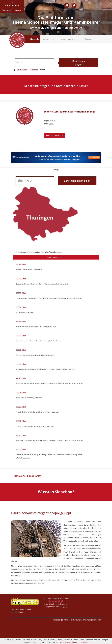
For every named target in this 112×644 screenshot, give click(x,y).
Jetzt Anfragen (49, 39)
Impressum (97, 620)
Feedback (57, 620)
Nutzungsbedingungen (82, 620)
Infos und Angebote (54, 135)
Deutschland (20, 70)
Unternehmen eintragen (70, 39)
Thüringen (34, 70)
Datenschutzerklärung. (69, 642)
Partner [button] (89, 39)
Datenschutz (67, 620)
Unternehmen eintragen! (56, 257)
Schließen (84, 642)
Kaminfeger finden (79, 63)
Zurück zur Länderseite (27, 476)
